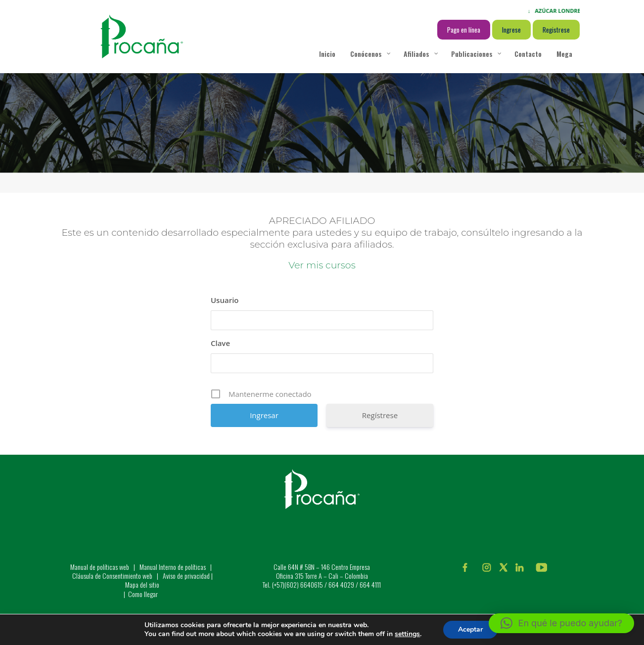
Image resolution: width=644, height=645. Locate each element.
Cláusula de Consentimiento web (112, 576)
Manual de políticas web (100, 567)
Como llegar (143, 594)
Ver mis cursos (322, 265)
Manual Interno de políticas (173, 567)
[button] (561, 623)
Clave (220, 343)
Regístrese (380, 415)
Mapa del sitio (142, 584)
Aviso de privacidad (186, 576)
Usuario (225, 300)
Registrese (556, 30)
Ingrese (511, 30)
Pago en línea (464, 30)
